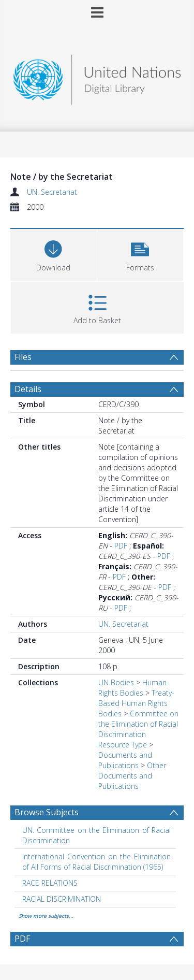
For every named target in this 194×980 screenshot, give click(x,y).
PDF (121, 546)
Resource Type (123, 745)
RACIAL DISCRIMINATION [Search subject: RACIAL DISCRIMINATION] (62, 899)
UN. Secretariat (52, 192)
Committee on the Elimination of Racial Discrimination (138, 724)
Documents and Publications (125, 760)
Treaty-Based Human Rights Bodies (136, 703)
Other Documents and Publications (132, 776)
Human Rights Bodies (132, 688)
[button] (140, 254)
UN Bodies (116, 682)
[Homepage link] (97, 77)
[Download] (54, 254)
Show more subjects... (46, 916)
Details (28, 389)
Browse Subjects (47, 812)
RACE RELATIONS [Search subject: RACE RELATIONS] (50, 883)
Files (23, 357)
